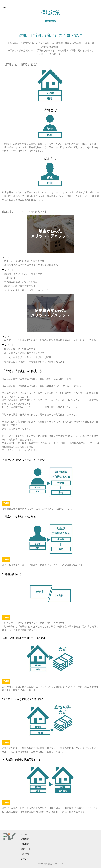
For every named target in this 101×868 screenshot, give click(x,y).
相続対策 (25, 839)
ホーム (24, 834)
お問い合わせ (27, 859)
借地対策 (25, 844)
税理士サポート (28, 849)
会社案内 (25, 854)
